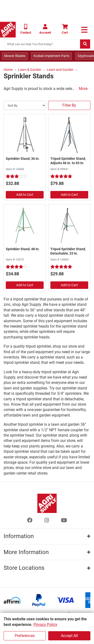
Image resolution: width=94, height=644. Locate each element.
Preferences (25, 636)
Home (8, 70)
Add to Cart (25, 195)
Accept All (69, 636)
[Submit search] (85, 44)
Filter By (69, 105)
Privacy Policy (45, 625)
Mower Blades (15, 56)
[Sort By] (25, 105)
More (83, 89)
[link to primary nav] (84, 30)
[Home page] (8, 30)
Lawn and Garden (60, 70)
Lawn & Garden (30, 70)
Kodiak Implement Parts (51, 56)
